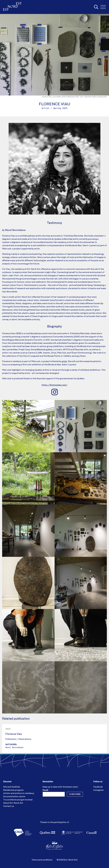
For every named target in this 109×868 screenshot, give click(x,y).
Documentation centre (14, 797)
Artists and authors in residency (19, 793)
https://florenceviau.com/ (54, 385)
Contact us (9, 806)
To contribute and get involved (18, 800)
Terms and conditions (42, 860)
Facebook (98, 787)
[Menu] (103, 7)
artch (64, 361)
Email (46, 790)
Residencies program (13, 790)
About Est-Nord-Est (13, 803)
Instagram (99, 790)
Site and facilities (12, 787)
